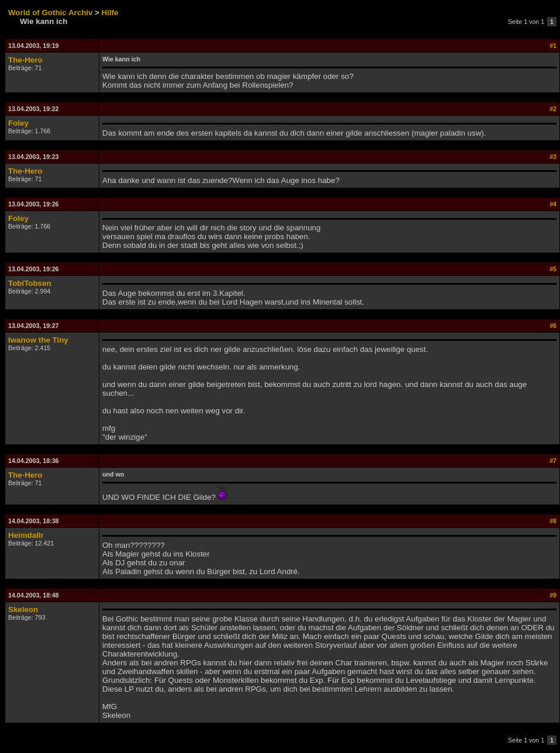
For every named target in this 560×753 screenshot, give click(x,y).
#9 (553, 595)
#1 (553, 46)
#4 (553, 204)
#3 (553, 157)
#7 (553, 461)
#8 (553, 521)
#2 (553, 109)
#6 (553, 326)
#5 (553, 269)
